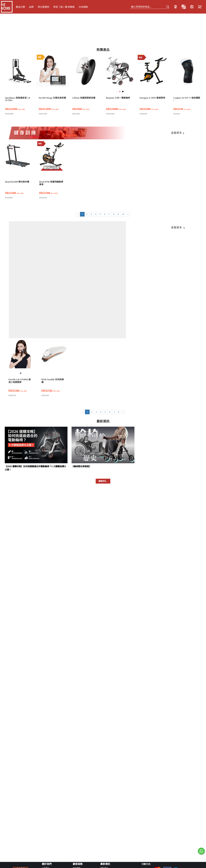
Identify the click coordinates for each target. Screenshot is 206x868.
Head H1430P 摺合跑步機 (17, 182)
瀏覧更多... (103, 481)
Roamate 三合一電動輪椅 (118, 98)
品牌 (31, 7)
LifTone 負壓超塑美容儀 (84, 98)
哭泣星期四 (43, 7)
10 (123, 214)
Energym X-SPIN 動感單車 (152, 98)
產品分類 (20, 7)
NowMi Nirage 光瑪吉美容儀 (52, 98)
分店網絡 (83, 7)
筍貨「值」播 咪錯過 (64, 7)
